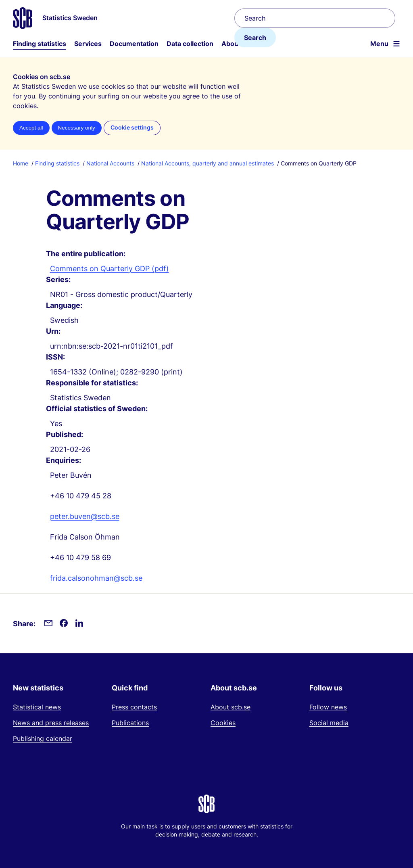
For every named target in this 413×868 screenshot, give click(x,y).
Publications (130, 723)
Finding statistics (40, 44)
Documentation (134, 44)
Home (21, 163)
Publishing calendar (43, 738)
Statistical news (37, 707)
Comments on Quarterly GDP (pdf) (110, 269)
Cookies (223, 723)
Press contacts (134, 707)
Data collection (190, 44)
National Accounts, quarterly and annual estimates (208, 163)
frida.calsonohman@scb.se (96, 578)
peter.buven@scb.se (85, 516)
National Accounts (110, 163)
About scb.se (230, 707)
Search (255, 38)
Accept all (31, 128)
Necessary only (77, 128)
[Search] (315, 18)
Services (88, 44)
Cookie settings (132, 128)
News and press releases (51, 723)
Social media (329, 723)
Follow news (328, 707)
